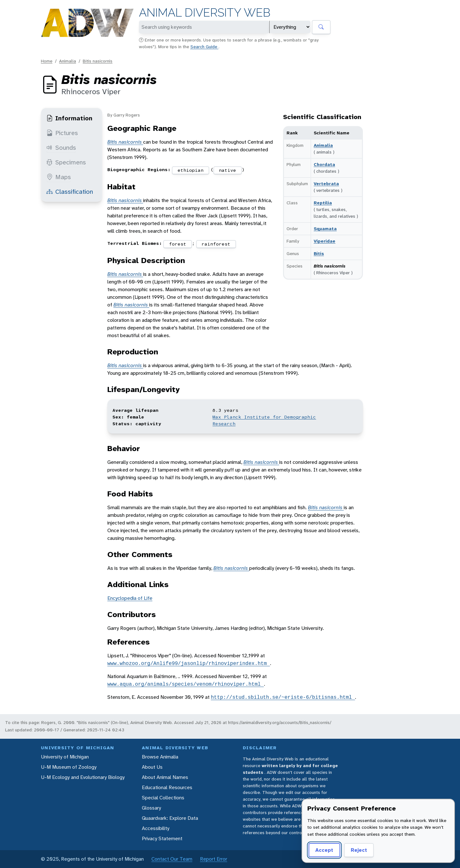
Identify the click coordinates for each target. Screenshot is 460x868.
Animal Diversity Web (205, 13)
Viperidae (325, 241)
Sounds (61, 147)
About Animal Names (165, 777)
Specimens (66, 162)
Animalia (68, 61)
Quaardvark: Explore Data (170, 818)
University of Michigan (65, 757)
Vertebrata (326, 184)
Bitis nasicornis (98, 61)
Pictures (62, 133)
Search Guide (204, 47)
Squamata (325, 229)
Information (69, 118)
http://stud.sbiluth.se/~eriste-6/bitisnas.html (283, 697)
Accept (324, 850)
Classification (70, 192)
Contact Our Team (172, 859)
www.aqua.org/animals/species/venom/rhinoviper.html (186, 684)
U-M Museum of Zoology (69, 767)
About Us (152, 767)
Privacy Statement (162, 838)
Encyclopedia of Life (130, 598)
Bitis (319, 253)
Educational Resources (167, 787)
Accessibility (156, 828)
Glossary (151, 808)
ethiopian (191, 170)
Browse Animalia (160, 757)
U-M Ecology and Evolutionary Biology (83, 777)
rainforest (216, 244)
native (227, 170)
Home (47, 61)
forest (178, 244)
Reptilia (323, 203)
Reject (359, 850)
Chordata (324, 164)
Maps (59, 177)
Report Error (214, 859)
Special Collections (163, 798)
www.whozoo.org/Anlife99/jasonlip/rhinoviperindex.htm (189, 663)
